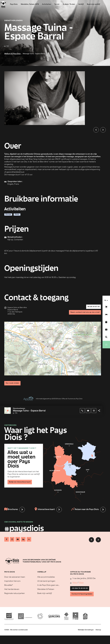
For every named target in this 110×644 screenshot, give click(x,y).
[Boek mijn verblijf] (106, 314)
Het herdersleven (12, 592)
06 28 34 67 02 (92, 308)
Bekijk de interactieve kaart (22, 485)
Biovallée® (9, 588)
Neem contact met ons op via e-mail (82, 315)
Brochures (11, 514)
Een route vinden (14, 384)
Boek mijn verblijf (93, 4)
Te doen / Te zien (69, 4)
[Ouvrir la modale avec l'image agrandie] (45, 98)
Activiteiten (47, 4)
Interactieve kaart (45, 514)
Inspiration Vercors (12, 584)
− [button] (95, 332)
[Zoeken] (106, 337)
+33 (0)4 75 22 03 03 (82, 592)
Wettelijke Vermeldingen (86, 636)
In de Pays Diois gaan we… (48, 588)
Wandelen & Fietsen (46, 592)
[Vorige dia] (96, 130)
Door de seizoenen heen (15, 580)
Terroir (57, 4)
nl (105, 301)
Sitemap (98, 636)
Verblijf (81, 4)
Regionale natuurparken (15, 596)
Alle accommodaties (46, 580)
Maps (75, 585)
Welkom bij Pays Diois (12, 54)
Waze (81, 585)
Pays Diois (14, 4)
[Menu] (106, 345)
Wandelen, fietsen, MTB (30, 4)
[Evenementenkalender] (106, 322)
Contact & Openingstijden (84, 599)
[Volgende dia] (103, 130)
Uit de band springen (46, 584)
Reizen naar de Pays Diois (85, 514)
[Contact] (106, 330)
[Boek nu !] (106, 307)
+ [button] (95, 329)
